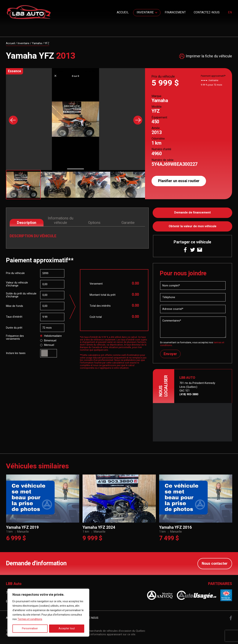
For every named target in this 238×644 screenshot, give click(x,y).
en (230, 13)
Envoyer (170, 354)
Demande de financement (193, 213)
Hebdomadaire (51, 336)
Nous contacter (215, 564)
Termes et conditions (30, 619)
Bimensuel (48, 341)
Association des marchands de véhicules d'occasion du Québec (107, 631)
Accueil (123, 12)
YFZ (47, 43)
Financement (175, 12)
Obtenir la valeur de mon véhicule (193, 226)
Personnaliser (30, 628)
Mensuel (47, 345)
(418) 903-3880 (189, 395)
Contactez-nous (207, 12)
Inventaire (145, 12)
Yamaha (37, 43)
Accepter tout (67, 628)
